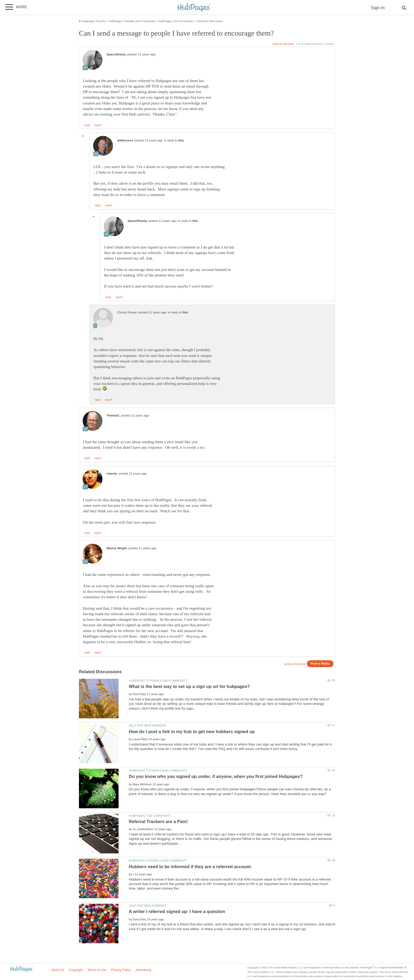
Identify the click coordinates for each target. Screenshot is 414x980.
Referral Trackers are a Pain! (158, 822)
